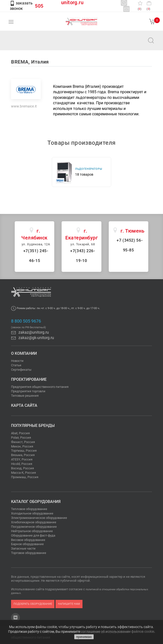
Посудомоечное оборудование (34, 527)
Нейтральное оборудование (32, 531)
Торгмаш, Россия (24, 451)
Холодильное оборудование (32, 513)
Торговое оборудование (29, 553)
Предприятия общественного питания (40, 387)
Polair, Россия (21, 438)
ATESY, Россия (22, 459)
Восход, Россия (22, 468)
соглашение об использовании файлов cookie (118, 631)
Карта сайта (24, 405)
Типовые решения (25, 396)
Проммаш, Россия (25, 477)
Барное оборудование (27, 544)
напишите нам (69, 604)
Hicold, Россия (22, 464)
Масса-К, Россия (23, 473)
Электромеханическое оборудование (39, 518)
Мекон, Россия (22, 446)
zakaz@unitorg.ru (28, 44)
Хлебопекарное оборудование (34, 522)
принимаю (84, 637)
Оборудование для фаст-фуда (33, 535)
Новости (17, 361)
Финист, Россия (23, 442)
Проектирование (29, 379)
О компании (24, 353)
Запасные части (23, 548)
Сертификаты (21, 370)
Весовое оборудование (28, 540)
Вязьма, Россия (23, 455)
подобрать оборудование (33, 604)
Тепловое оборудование (29, 509)
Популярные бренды (33, 426)
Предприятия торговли (28, 391)
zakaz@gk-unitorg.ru (33, 338)
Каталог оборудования (36, 502)
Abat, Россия (20, 433)
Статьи (16, 365)
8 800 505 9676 (26, 321)
